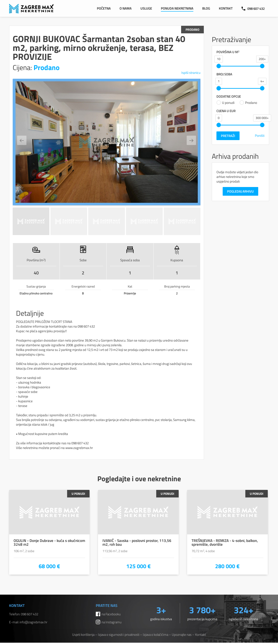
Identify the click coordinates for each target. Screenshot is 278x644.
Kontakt (226, 8)
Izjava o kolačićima (156, 635)
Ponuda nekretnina (177, 8)
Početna (104, 8)
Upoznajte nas (182, 635)
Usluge (146, 8)
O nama (126, 8)
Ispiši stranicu (191, 73)
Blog (206, 8)
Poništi (260, 136)
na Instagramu (112, 622)
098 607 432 (253, 9)
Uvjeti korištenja (83, 635)
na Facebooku (111, 614)
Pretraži (228, 136)
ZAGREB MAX (31, 9)
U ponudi (225, 103)
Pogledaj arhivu (240, 191)
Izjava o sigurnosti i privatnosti (119, 635)
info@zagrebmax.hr (33, 622)
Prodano (248, 103)
